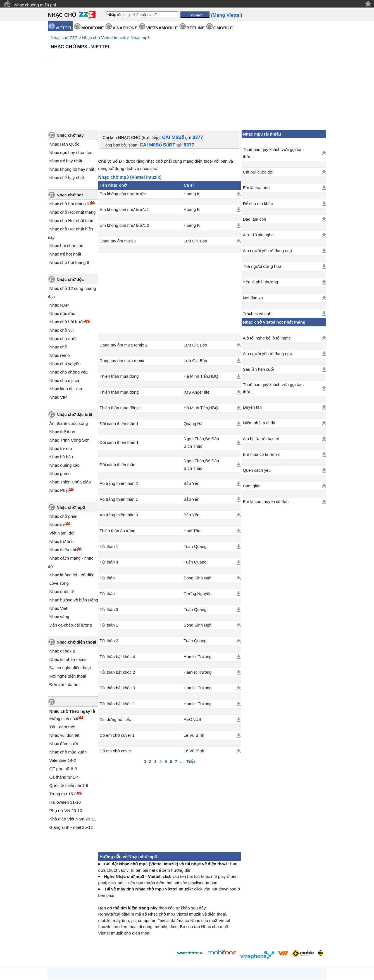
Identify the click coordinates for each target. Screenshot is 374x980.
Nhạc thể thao (62, 384)
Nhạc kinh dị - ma (66, 341)
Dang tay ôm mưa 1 (118, 194)
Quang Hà (193, 376)
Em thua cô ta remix (261, 407)
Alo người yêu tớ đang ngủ (268, 203)
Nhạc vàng (59, 569)
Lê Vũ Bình (194, 688)
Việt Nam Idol (62, 486)
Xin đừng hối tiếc (115, 672)
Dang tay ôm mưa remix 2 (124, 298)
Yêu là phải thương (261, 235)
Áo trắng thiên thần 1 (119, 452)
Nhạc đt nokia (62, 604)
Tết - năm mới (62, 679)
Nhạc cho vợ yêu (65, 316)
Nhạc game (60, 426)
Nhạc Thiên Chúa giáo (70, 434)
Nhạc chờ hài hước (67, 274)
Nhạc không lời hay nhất (72, 122)
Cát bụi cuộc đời (258, 125)
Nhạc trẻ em (61, 401)
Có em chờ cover (115, 704)
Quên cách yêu (257, 423)
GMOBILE (223, 28)
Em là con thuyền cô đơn (266, 454)
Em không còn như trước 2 (125, 178)
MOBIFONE (93, 28)
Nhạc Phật (59, 443)
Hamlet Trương (198, 609)
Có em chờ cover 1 (117, 688)
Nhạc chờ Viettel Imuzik (104, 38)
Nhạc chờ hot (70, 147)
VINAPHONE (125, 28)
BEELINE (196, 28)
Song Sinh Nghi (198, 531)
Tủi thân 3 (109, 562)
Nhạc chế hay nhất (67, 130)
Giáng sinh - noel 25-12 (71, 780)
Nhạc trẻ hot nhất (65, 207)
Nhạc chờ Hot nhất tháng (73, 165)
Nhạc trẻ (57, 477)
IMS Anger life (197, 345)
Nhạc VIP (58, 350)
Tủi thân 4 (109, 515)
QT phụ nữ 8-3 (63, 721)
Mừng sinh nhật (64, 671)
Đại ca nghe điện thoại (70, 620)
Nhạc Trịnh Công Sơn (70, 393)
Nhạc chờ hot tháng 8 (69, 215)
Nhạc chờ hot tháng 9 (69, 156)
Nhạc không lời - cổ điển (72, 527)
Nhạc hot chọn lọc (66, 198)
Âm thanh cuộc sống (69, 376)
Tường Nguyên (198, 546)
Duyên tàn (252, 360)
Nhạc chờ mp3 (71, 460)
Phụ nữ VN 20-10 (66, 763)
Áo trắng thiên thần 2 (119, 436)
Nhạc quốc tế (62, 544)
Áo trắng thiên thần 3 (119, 468)
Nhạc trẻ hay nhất (66, 113)
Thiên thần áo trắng (118, 483)
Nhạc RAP (59, 258)
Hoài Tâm (193, 483)
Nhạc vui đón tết (65, 688)
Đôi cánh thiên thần (118, 417)
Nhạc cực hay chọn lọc (71, 105)
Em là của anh (256, 140)
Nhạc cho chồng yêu (69, 325)
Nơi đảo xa (253, 251)
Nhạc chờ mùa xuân (68, 705)
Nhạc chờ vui (62, 283)
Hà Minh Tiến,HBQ (201, 329)
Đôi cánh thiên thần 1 (119, 376)
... (182, 714)
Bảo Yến (192, 436)
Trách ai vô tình (257, 266)
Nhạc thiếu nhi (63, 502)
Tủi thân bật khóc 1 (117, 656)
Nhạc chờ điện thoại (76, 595)
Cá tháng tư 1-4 (64, 730)
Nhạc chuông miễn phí (35, 5)
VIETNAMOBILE (162, 28)
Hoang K (192, 146)
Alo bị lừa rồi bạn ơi (261, 391)
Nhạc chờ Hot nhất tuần (71, 173)
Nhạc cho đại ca (64, 333)
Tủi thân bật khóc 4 (117, 609)
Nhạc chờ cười (63, 291)
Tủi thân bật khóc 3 (117, 641)
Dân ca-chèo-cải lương (71, 578)
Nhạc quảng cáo (65, 418)
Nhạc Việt (58, 561)
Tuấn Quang (195, 499)
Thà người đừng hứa (262, 219)
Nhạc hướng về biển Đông (74, 552)
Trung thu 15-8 (63, 746)
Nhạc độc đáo (62, 266)
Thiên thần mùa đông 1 (121, 360)
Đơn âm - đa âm (65, 637)
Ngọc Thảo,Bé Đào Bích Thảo (201, 395)
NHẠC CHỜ (62, 15)
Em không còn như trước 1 (125, 162)
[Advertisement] (187, 67)
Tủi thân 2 (109, 593)
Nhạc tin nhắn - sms (68, 612)
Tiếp (191, 714)
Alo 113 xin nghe (259, 187)
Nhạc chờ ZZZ (64, 38)
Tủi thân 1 (109, 499)
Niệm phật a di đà (259, 375)
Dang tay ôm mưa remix (122, 313)
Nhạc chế (58, 299)
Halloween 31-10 (65, 755)
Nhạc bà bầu (61, 409)
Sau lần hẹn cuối (259, 322)
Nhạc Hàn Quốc (64, 97)
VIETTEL (64, 28)
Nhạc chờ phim (63, 469)
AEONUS (193, 672)
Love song (59, 536)
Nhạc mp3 (140, 38)
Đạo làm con (255, 172)
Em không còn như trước (123, 146)
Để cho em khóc (258, 156)
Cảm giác (252, 439)
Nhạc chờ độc (70, 232)
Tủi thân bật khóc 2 (117, 625)
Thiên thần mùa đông (119, 329)
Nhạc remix (60, 308)
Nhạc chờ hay (70, 88)
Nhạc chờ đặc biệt (74, 367)
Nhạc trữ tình (62, 494)
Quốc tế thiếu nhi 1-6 (69, 738)
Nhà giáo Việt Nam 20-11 (73, 771)
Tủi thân (107, 531)
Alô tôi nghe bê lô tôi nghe (267, 291)
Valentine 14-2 (63, 713)
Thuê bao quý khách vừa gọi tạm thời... (273, 106)
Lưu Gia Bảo (196, 194)
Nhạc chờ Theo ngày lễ (72, 664)
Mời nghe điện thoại (68, 629)
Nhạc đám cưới (64, 696)
